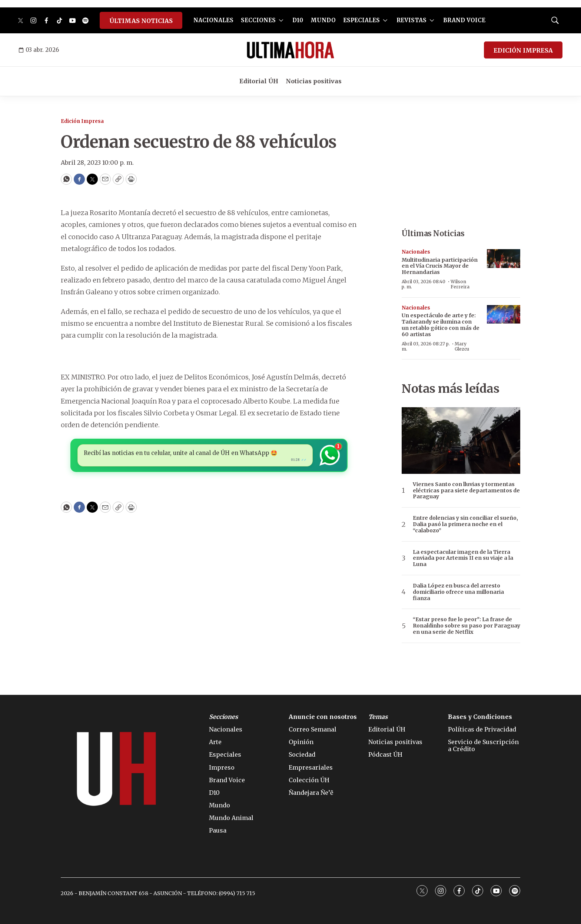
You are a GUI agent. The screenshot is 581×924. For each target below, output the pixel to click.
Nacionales (416, 252)
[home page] (290, 50)
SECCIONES (258, 20)
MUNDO (323, 20)
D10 (298, 20)
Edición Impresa (82, 121)
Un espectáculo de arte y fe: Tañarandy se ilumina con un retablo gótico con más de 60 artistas (441, 325)
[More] (281, 20)
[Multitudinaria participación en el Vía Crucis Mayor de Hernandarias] (504, 259)
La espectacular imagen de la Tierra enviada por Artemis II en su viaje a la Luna (463, 558)
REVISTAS (411, 20)
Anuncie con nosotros (323, 717)
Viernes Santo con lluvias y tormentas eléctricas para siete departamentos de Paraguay (466, 491)
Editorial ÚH (259, 81)
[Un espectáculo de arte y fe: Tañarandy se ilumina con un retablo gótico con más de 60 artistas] (504, 314)
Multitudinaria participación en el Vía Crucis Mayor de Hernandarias (440, 266)
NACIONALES (213, 20)
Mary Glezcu (462, 346)
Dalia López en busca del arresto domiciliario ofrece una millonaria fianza (458, 592)
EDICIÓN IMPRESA (523, 50)
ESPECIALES (361, 20)
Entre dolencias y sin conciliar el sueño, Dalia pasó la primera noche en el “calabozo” (465, 524)
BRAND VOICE (464, 20)
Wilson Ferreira (460, 284)
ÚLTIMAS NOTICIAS (141, 21)
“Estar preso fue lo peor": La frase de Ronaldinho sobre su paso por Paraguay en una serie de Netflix (467, 626)
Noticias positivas (314, 81)
